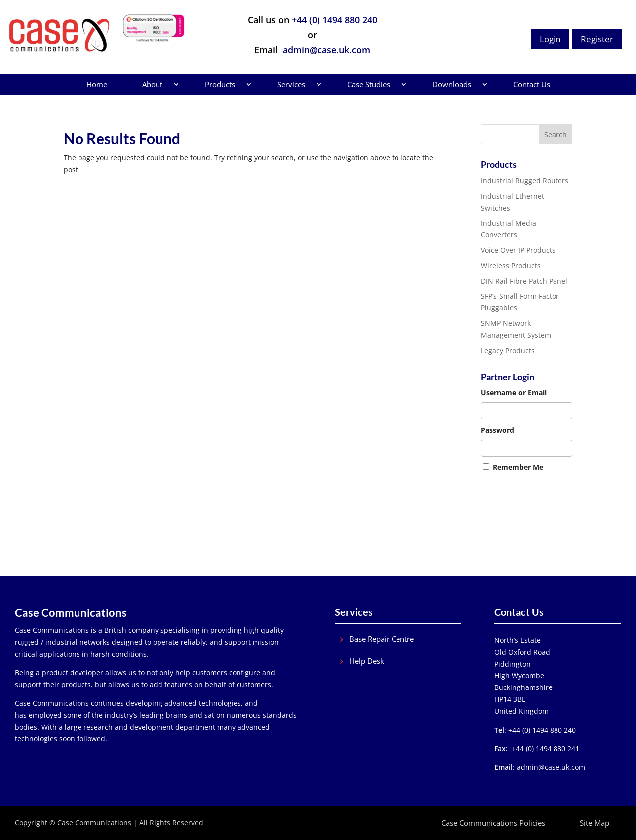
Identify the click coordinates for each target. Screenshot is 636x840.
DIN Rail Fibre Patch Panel (524, 281)
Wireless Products (511, 266)
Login (550, 39)
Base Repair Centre (382, 639)
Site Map (595, 823)
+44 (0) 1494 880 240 (334, 20)
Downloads (452, 84)
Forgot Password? (510, 519)
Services (291, 84)
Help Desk (367, 661)
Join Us (492, 531)
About (152, 84)
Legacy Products (508, 350)
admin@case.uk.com (325, 50)
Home (97, 84)
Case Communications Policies (493, 823)
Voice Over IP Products (518, 250)
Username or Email (514, 393)
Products (220, 84)
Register (597, 39)
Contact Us (532, 84)
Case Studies (369, 84)
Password (498, 430)
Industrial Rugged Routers (525, 181)
